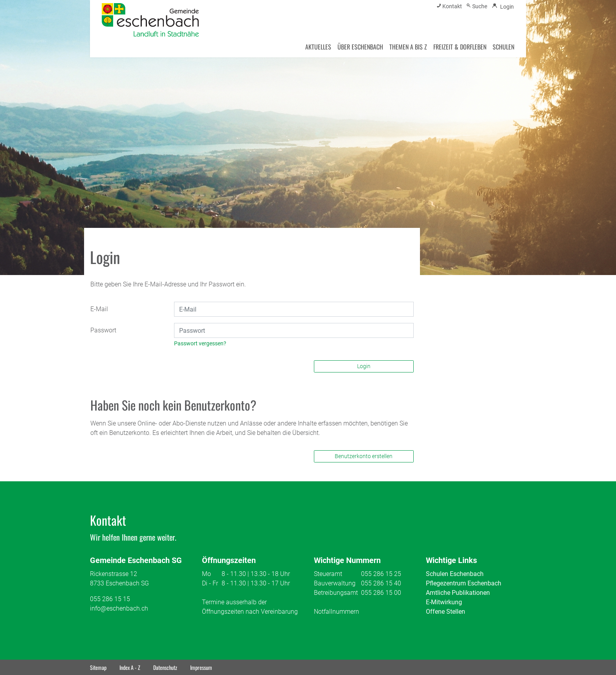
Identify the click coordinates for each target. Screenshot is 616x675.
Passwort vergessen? (200, 343)
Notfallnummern (336, 612)
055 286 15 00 (381, 593)
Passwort (103, 330)
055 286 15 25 (381, 574)
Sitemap (98, 667)
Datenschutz (165, 667)
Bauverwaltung (335, 583)
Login (364, 366)
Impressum (201, 667)
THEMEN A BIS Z (408, 47)
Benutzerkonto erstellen (364, 456)
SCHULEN (503, 47)
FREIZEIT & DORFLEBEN (460, 47)
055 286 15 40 (381, 583)
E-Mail (99, 309)
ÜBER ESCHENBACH (360, 47)
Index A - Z (130, 667)
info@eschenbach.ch (119, 608)
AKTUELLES (318, 47)
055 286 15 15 (110, 599)
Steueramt (328, 574)
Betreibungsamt (336, 593)
